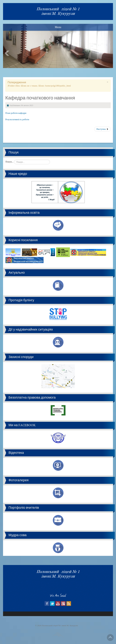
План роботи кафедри (16, 113)
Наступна (102, 129)
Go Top (110, 638)
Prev (7, 53)
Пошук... (9, 162)
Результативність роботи (18, 119)
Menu (58, 27)
